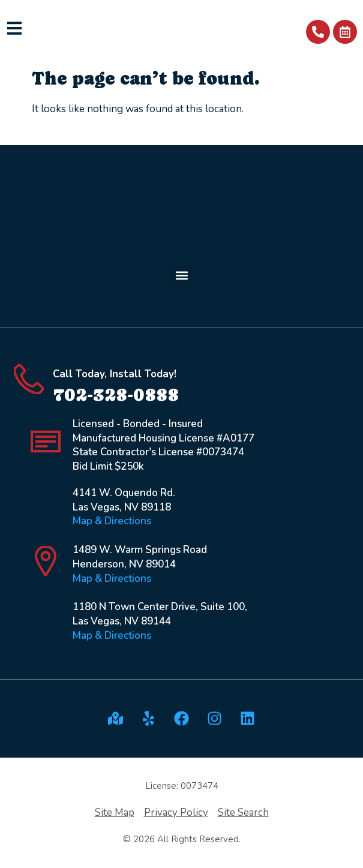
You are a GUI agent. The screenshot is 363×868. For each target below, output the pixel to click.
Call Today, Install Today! (115, 374)
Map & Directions (112, 521)
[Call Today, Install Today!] (29, 379)
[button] (181, 276)
